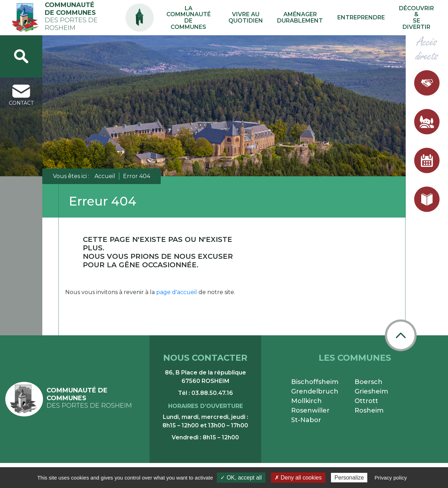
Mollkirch (306, 401)
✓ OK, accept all (241, 478)
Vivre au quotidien (265, 18)
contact (21, 95)
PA (160, 11)
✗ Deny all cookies (298, 478)
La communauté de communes (210, 18)
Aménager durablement (312, 18)
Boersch (369, 382)
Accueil (105, 176)
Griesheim (371, 391)
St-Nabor (306, 420)
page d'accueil (177, 292)
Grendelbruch (315, 391)
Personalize (349, 478)
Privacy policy (391, 478)
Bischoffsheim (315, 382)
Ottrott (366, 401)
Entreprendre (365, 17)
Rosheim (369, 410)
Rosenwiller (310, 410)
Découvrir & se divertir (417, 18)
